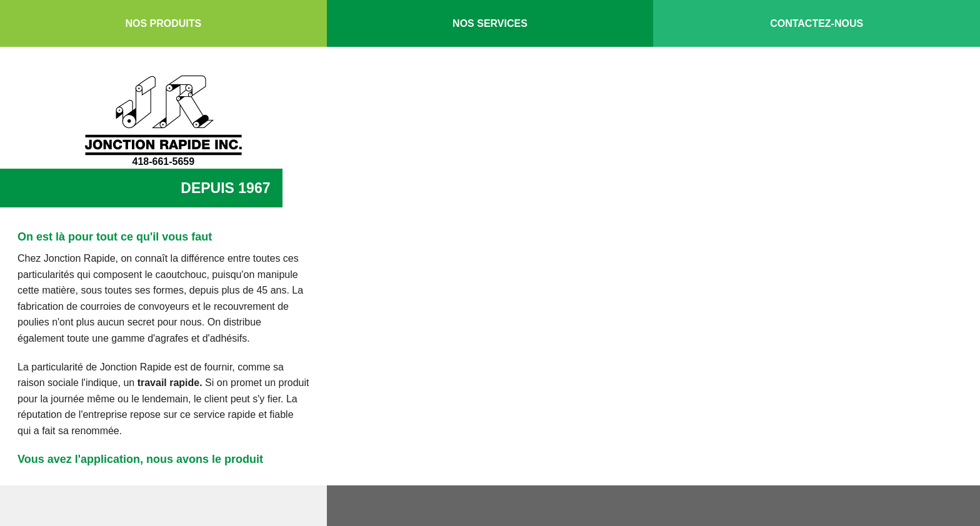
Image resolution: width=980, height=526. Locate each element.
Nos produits (163, 23)
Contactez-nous (817, 23)
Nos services (490, 23)
